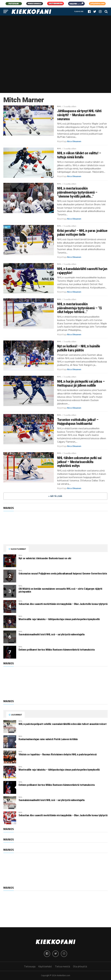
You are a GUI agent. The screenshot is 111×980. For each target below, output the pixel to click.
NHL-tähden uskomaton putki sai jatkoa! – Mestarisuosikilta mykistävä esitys (79, 462)
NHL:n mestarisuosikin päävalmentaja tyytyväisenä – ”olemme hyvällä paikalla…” (77, 192)
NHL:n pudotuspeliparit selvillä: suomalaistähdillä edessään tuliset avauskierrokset (63, 724)
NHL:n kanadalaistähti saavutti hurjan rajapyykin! (82, 271)
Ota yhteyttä (80, 966)
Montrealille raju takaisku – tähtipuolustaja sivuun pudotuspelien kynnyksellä (59, 619)
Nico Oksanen (74, 141)
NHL (59, 106)
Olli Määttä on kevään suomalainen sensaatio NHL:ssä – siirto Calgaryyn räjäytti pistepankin (60, 590)
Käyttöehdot (45, 966)
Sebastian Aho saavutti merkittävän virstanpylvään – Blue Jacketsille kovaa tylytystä (63, 604)
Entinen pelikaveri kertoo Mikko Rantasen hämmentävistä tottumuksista (57, 650)
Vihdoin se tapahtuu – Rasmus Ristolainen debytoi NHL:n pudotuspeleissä (58, 754)
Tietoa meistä (62, 966)
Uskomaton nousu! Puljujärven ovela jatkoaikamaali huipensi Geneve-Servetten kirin (63, 574)
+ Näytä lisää (55, 496)
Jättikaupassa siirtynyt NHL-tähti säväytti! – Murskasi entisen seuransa (79, 115)
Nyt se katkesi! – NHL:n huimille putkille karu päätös (79, 348)
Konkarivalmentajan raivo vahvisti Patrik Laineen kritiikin (48, 739)
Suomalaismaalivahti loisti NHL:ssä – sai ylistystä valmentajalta (52, 634)
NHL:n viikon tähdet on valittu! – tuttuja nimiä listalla (79, 155)
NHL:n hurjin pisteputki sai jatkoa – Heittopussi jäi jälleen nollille (81, 383)
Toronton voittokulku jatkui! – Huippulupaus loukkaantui (78, 422)
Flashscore (79, 11)
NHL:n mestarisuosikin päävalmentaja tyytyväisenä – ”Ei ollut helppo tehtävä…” (80, 308)
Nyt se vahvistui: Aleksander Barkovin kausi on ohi (45, 558)
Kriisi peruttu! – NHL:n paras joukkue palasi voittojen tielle (82, 233)
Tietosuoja (30, 966)
